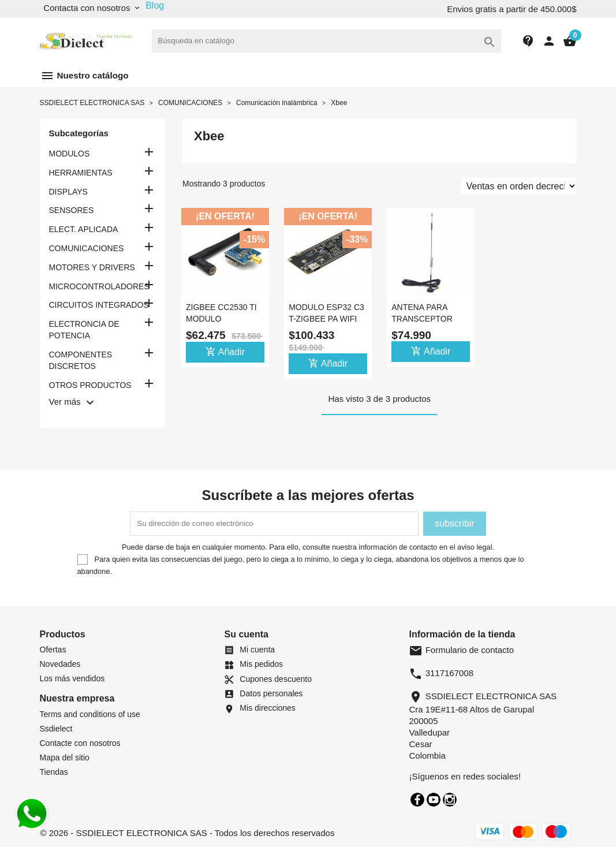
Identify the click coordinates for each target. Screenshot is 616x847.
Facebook (417, 800)
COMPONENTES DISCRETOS (81, 360)
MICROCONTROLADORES (99, 286)
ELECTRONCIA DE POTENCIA (84, 330)
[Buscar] (326, 41)
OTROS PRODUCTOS (90, 385)
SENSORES (72, 210)
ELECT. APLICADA (84, 229)
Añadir (225, 352)
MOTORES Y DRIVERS (92, 267)
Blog (155, 5)
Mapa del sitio (65, 758)
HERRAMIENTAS (81, 173)
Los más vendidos (72, 678)
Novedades (60, 664)
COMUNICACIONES (87, 248)
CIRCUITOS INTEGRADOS (99, 305)
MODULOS (70, 154)
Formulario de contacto (461, 650)
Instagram (450, 800)
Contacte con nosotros (80, 743)
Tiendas (54, 772)
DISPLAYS (68, 192)
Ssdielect (56, 729)
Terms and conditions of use (90, 714)
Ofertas (53, 650)
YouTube (434, 800)
